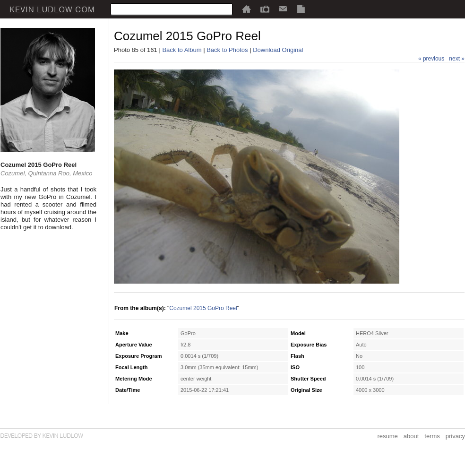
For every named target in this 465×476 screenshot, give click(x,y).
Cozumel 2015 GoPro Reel (203, 308)
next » (457, 59)
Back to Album (182, 50)
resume (387, 436)
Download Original (278, 50)
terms (432, 436)
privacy (455, 436)
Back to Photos (227, 50)
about (411, 436)
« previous (431, 59)
